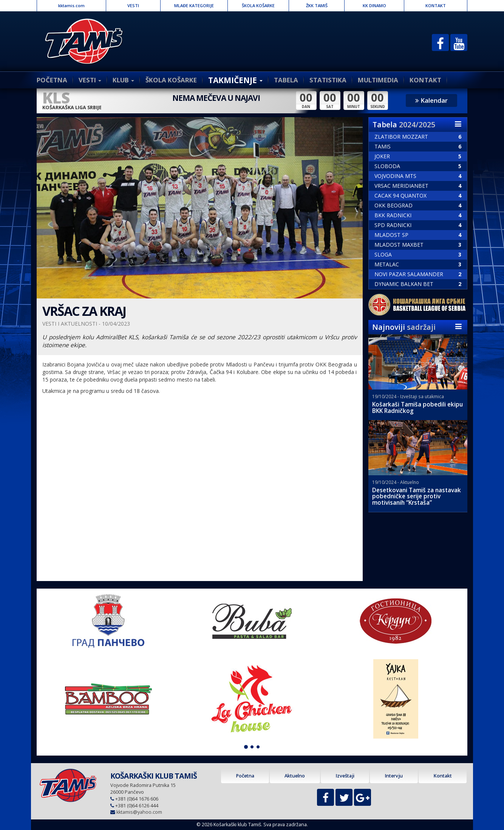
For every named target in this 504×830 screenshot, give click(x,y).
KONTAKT (436, 5)
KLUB (123, 80)
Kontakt (443, 776)
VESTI (133, 5)
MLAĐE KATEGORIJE (194, 5)
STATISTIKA (328, 80)
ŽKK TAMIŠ (317, 5)
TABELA (286, 80)
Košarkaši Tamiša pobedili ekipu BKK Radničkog (417, 408)
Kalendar (431, 100)
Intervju (394, 776)
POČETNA (52, 80)
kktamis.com (71, 5)
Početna (245, 776)
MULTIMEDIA (378, 80)
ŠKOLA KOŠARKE (258, 5)
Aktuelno (295, 776)
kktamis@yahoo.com (139, 812)
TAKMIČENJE (235, 80)
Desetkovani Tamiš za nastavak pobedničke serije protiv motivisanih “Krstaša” (417, 497)
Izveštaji (345, 776)
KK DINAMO (374, 5)
